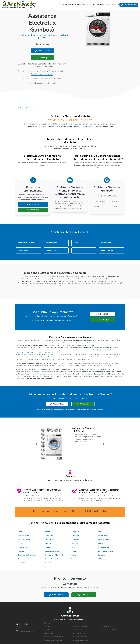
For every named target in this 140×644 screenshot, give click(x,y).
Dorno (20, 543)
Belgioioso (75, 532)
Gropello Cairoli (24, 547)
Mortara (21, 551)
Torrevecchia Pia (24, 559)
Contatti (100, 5)
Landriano (48, 547)
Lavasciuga (56, 352)
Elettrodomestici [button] (67, 5)
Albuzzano (49, 532)
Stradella (101, 555)
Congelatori (47, 352)
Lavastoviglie (98, 350)
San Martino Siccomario (27, 555)
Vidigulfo (102, 559)
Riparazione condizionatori (53, 640)
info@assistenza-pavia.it (26, 631)
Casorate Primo (24, 536)
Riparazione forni (77, 630)
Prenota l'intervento (129, 5)
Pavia (20, 532)
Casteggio (75, 536)
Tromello (75, 559)
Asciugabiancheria (36, 352)
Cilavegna (75, 539)
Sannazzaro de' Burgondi (54, 555)
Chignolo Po (49, 539)
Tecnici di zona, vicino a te (42, 74)
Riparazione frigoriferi (79, 633)
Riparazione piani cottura (108, 630)
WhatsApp (42, 58)
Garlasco (75, 543)
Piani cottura (24, 352)
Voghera (48, 563)
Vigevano (21, 563)
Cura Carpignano (104, 539)
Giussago (101, 543)
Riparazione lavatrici (106, 626)
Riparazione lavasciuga (79, 637)
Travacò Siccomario (52, 559)
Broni (100, 532)
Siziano (74, 555)
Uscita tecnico (112, 5)
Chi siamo (91, 5)
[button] (19, 282)
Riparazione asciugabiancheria (54, 637)
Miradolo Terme (104, 547)
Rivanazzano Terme (52, 551)
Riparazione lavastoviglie (80, 640)
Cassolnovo (49, 536)
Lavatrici (90, 350)
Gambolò (35, 108)
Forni (18, 352)
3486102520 (42, 51)
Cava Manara (103, 536)
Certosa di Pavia (24, 539)
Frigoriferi (106, 350)
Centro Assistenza (24, 108)
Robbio (74, 551)
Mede (73, 547)
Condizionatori (115, 350)
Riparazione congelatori (79, 626)
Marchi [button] (81, 5)
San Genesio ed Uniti (106, 551)
